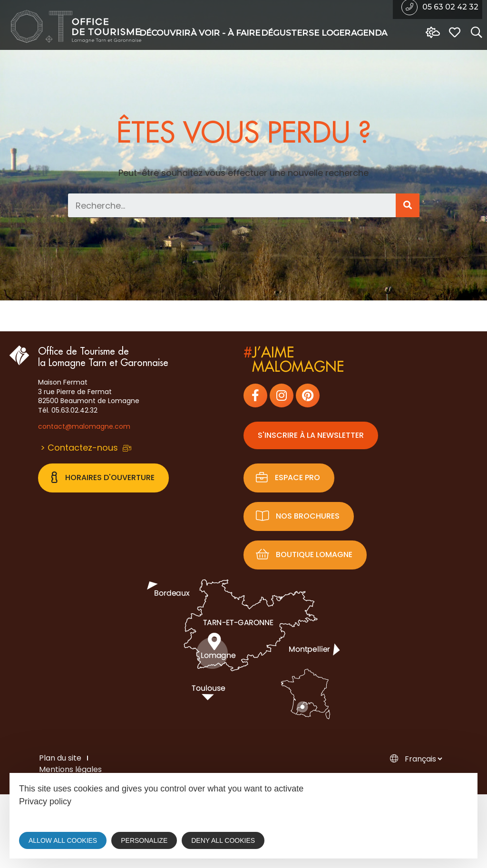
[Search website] (474, 33)
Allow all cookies (63, 840)
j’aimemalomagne (294, 360)
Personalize (144, 840)
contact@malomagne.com (84, 426)
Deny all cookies (223, 840)
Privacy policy (45, 801)
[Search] (408, 205)
